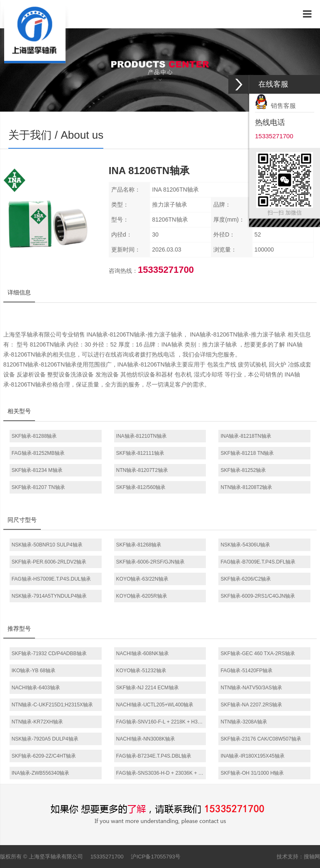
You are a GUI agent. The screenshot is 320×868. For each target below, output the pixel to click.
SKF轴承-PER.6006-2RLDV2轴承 (49, 562)
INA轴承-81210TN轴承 (141, 436)
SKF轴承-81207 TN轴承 (38, 487)
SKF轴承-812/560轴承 (141, 487)
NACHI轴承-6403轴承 (36, 688)
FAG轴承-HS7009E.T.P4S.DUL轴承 (51, 579)
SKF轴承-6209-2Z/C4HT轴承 (44, 756)
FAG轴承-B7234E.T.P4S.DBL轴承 (154, 756)
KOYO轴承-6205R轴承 (142, 596)
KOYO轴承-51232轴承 (141, 671)
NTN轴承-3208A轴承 (244, 722)
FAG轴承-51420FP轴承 (246, 671)
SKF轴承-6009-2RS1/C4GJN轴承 (258, 596)
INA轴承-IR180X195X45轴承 (252, 756)
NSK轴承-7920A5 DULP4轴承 (45, 739)
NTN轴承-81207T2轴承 (142, 470)
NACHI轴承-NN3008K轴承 (146, 739)
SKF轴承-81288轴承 (34, 436)
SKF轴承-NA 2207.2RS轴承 (251, 705)
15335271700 (107, 857)
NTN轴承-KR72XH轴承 (37, 722)
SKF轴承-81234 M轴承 (37, 470)
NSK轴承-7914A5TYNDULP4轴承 (49, 596)
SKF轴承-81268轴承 (139, 545)
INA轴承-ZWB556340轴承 (41, 773)
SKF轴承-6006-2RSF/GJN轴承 (150, 562)
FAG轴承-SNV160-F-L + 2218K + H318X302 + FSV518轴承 (161, 722)
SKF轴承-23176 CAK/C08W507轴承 (261, 739)
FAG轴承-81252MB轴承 (38, 453)
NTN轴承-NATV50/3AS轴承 (251, 688)
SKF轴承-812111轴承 (140, 453)
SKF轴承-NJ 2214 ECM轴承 (147, 688)
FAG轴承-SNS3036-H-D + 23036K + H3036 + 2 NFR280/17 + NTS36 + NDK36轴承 (161, 773)
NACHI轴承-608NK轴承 (142, 653)
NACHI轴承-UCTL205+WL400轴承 (155, 705)
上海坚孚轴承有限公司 (56, 857)
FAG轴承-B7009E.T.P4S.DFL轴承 (258, 562)
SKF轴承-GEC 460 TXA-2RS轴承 (258, 653)
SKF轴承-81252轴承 (243, 470)
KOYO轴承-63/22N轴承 (142, 579)
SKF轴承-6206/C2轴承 (246, 579)
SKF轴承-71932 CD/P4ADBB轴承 (49, 653)
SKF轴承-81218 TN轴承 (247, 453)
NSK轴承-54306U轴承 (245, 545)
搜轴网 (312, 857)
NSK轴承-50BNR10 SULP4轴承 (47, 545)
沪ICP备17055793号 (156, 857)
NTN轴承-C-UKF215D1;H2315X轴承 (52, 705)
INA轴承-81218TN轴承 (246, 436)
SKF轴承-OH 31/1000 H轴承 (252, 773)
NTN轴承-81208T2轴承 (246, 487)
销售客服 (275, 106)
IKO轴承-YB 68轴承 (34, 671)
